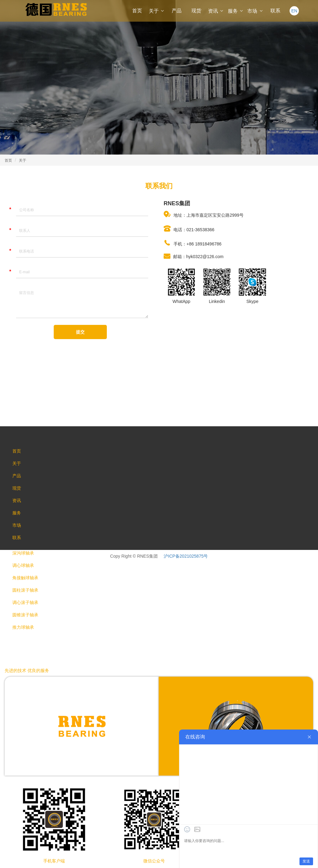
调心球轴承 (23, 565)
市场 (255, 11)
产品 (177, 11)
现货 (196, 11)
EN (294, 11)
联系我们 (159, 186)
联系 (275, 11)
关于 (157, 11)
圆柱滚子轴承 (25, 590)
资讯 (216, 11)
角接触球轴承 (25, 578)
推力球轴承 (23, 627)
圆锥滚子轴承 (25, 615)
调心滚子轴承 (25, 602)
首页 (137, 11)
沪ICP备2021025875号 (186, 556)
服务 (236, 11)
